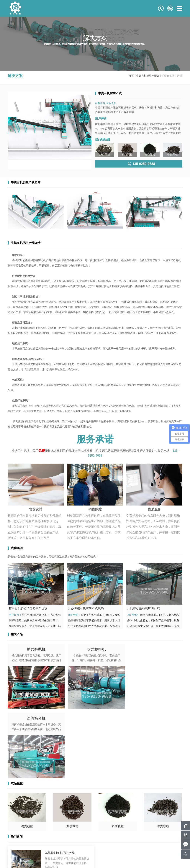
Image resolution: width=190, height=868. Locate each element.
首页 (131, 76)
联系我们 (91, 856)
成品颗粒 (91, 845)
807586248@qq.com (28, 834)
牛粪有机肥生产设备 (148, 76)
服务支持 (126, 851)
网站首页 (91, 834)
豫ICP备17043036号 (52, 861)
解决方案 (126, 845)
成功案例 (126, 840)
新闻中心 (91, 851)
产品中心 (91, 840)
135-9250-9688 (30, 840)
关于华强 (126, 834)
